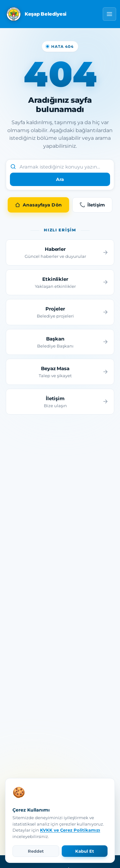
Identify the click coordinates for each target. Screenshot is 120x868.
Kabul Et (85, 851)
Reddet (36, 851)
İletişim (92, 205)
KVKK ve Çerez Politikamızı (70, 830)
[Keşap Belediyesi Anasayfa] (36, 14)
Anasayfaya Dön (38, 205)
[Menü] (109, 14)
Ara (60, 179)
